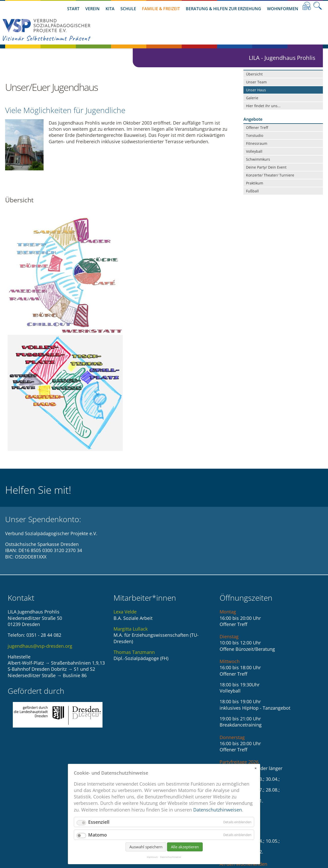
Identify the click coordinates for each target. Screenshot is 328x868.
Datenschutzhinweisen (218, 810)
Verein (93, 9)
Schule (128, 9)
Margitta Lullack (131, 510)
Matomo (98, 835)
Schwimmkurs (258, 159)
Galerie (252, 98)
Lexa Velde (125, 493)
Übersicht (254, 74)
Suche (318, 6)
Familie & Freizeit (161, 9)
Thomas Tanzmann (134, 533)
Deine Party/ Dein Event (266, 167)
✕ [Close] (255, 768)
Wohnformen (283, 9)
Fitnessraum (257, 143)
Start (73, 9)
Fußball (252, 191)
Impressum (152, 857)
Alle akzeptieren (185, 847)
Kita (110, 9)
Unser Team (256, 82)
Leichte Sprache (307, 6)
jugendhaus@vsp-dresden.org (40, 527)
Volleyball (254, 151)
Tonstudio (255, 135)
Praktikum (255, 183)
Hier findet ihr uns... (263, 106)
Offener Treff (257, 128)
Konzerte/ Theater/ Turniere (270, 175)
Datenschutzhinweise (171, 857)
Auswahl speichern (146, 847)
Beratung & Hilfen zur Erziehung (223, 9)
